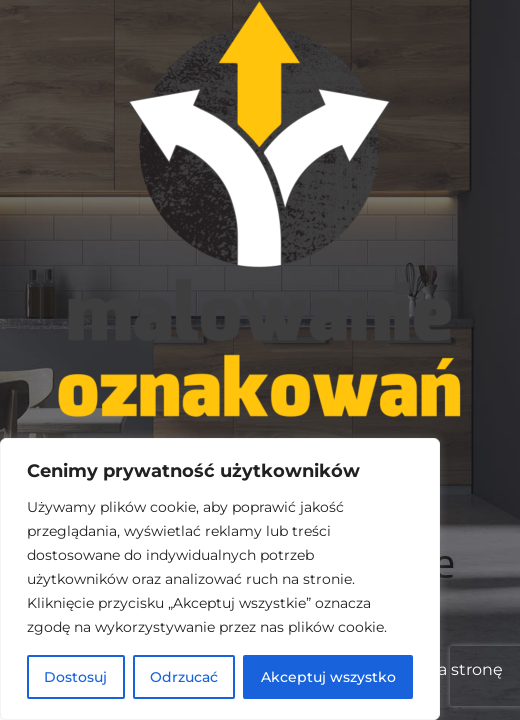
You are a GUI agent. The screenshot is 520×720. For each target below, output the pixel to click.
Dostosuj (75, 677)
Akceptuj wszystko (328, 677)
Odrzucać (184, 677)
